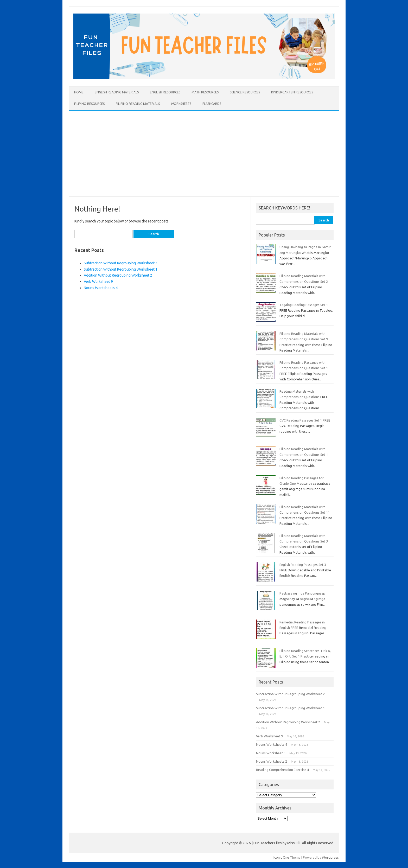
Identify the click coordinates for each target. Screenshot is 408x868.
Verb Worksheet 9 (98, 282)
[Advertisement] (204, 154)
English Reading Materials (117, 92)
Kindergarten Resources (292, 92)
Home (79, 92)
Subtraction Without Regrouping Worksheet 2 (121, 263)
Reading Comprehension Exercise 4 (282, 770)
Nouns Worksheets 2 (272, 761)
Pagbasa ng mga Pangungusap (302, 593)
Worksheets (181, 104)
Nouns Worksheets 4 (101, 288)
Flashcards (212, 104)
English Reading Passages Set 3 (303, 565)
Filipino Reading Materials (138, 104)
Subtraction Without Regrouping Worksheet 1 (121, 269)
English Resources (165, 92)
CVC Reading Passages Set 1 (301, 420)
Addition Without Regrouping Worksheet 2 (118, 275)
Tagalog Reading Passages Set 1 (304, 305)
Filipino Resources (89, 104)
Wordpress (330, 857)
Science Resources (245, 92)
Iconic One (281, 857)
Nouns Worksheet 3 (271, 753)
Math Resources (205, 92)
